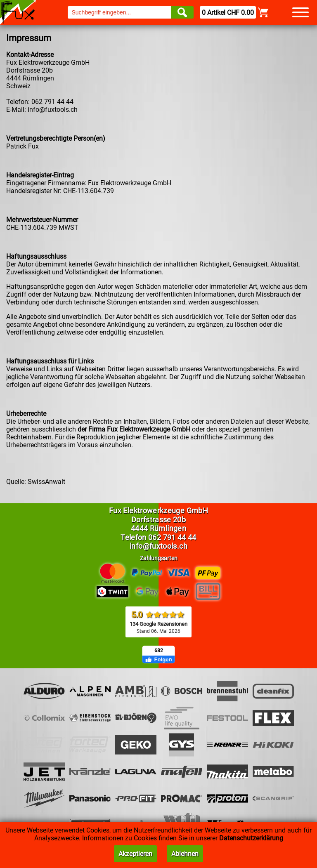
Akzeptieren (135, 854)
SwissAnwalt (46, 482)
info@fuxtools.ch (53, 110)
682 (159, 651)
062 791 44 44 (172, 537)
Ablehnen (185, 854)
